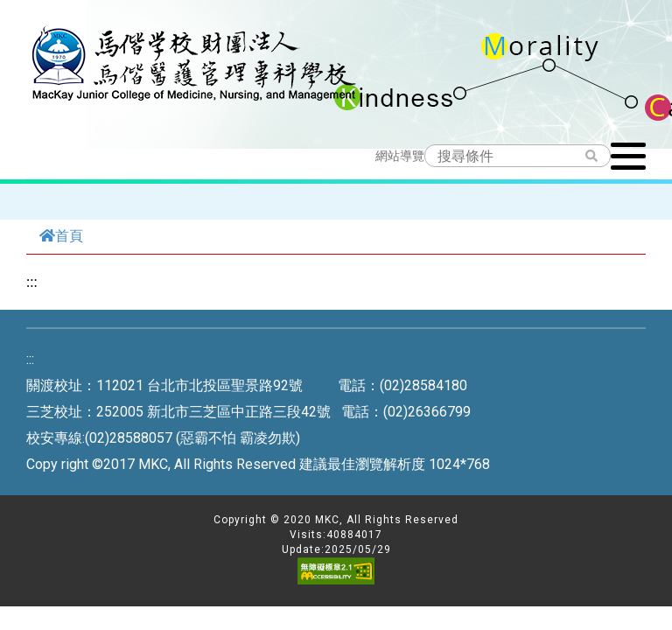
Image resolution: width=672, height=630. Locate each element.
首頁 (61, 236)
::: (32, 282)
